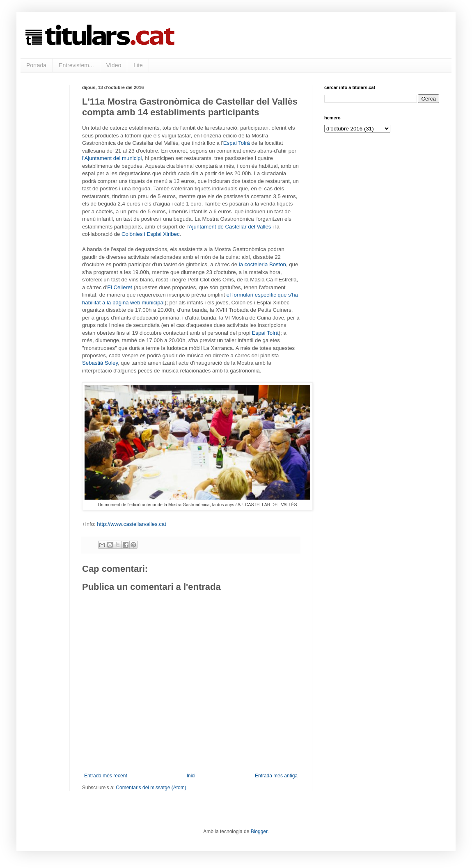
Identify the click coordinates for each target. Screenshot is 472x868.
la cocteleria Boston (262, 264)
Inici (191, 776)
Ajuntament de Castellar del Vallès (230, 227)
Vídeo (114, 65)
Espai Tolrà (237, 143)
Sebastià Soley (100, 363)
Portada (36, 65)
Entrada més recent (106, 776)
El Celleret (120, 287)
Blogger (259, 831)
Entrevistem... (76, 65)
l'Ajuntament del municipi (112, 158)
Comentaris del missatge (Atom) (151, 788)
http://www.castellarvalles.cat (132, 524)
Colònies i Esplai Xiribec (150, 234)
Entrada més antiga (276, 776)
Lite (138, 65)
